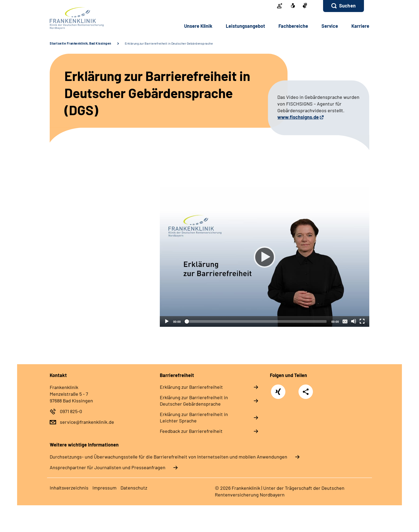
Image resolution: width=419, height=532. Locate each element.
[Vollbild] (362, 321)
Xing (278, 389)
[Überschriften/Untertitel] (345, 321)
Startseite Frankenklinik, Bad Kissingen (81, 43)
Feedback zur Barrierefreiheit (191, 431)
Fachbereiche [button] (293, 26)
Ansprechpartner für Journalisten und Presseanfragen (108, 467)
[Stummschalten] (354, 321)
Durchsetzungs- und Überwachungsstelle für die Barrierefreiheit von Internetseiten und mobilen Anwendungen (168, 457)
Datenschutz (134, 488)
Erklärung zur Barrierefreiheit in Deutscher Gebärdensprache (169, 43)
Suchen (347, 6)
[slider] (256, 321)
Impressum (104, 488)
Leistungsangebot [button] (245, 26)
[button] (344, 6)
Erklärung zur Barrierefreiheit (191, 387)
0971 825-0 (71, 411)
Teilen (306, 392)
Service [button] (330, 26)
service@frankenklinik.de (87, 422)
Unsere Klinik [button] (198, 26)
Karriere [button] (360, 26)
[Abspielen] (265, 257)
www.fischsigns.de (298, 117)
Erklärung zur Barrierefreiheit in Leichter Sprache (194, 417)
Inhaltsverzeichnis (69, 488)
